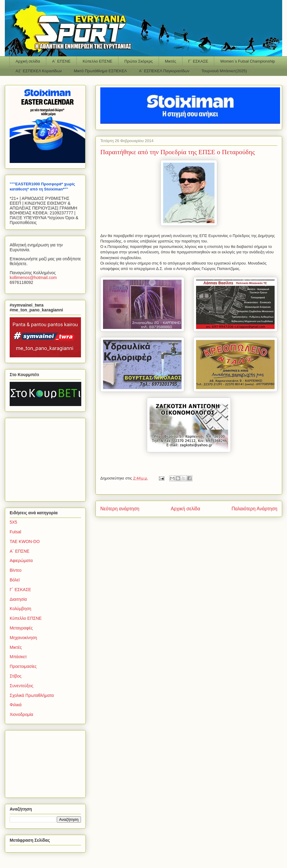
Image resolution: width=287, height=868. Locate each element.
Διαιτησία (18, 599)
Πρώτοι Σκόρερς (139, 61)
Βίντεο (16, 570)
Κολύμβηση (20, 609)
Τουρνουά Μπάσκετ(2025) (224, 71)
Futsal (15, 532)
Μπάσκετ (18, 657)
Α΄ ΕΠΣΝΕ (61, 61)
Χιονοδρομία (21, 714)
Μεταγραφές (21, 628)
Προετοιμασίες (23, 666)
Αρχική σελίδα (28, 61)
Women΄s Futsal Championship (248, 61)
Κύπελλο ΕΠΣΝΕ (97, 61)
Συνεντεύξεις (21, 686)
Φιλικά (16, 705)
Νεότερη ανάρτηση (120, 509)
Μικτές (171, 61)
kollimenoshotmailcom (33, 278)
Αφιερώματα (21, 561)
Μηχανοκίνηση (23, 638)
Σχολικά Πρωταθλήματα (32, 695)
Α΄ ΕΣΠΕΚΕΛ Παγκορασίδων (164, 71)
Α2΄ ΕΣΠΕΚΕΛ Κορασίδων (39, 71)
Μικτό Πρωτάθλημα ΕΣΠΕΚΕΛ (100, 71)
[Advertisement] (47, 458)
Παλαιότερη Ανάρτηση (254, 509)
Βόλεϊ (15, 580)
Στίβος (16, 676)
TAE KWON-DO (25, 541)
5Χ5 (13, 522)
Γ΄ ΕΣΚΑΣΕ (198, 61)
